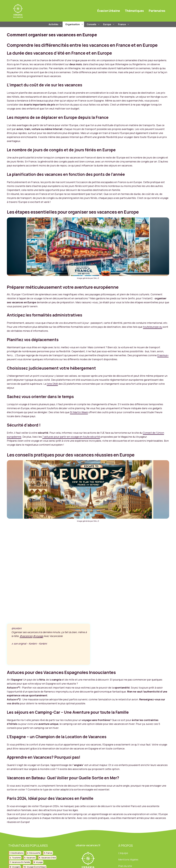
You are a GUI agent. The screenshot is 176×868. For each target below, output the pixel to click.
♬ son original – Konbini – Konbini (29, 644)
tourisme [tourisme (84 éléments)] (16, 858)
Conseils (94, 24)
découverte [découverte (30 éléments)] (35, 853)
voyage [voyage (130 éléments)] (39, 862)
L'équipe (123, 853)
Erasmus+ (163, 355)
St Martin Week (79, 412)
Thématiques (134, 11)
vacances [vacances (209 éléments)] (31, 858)
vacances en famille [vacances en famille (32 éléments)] (21, 862)
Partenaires (157, 11)
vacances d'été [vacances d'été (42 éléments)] (49, 858)
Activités (56, 24)
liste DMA (52, 384)
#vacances (26, 636)
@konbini (16, 628)
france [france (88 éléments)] (49, 853)
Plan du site (125, 866)
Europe (109, 24)
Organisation (75, 24)
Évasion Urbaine (109, 11)
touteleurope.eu (153, 327)
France (124, 24)
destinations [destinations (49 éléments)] (17, 853)
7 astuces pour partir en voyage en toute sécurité (71, 437)
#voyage (38, 636)
